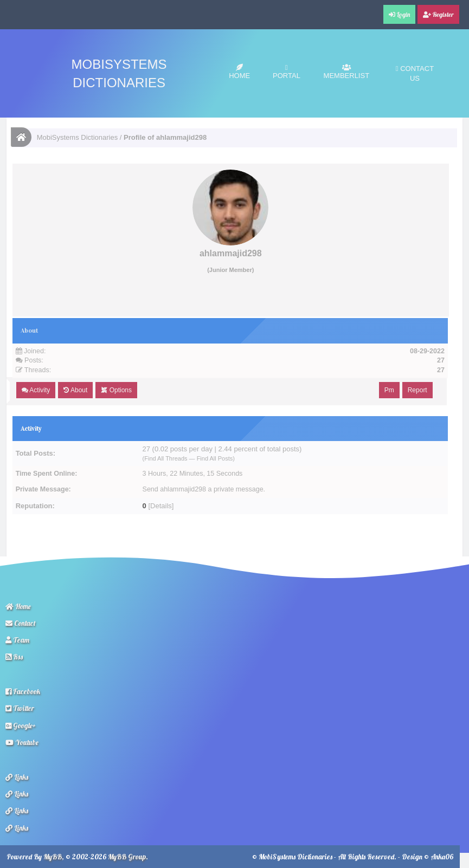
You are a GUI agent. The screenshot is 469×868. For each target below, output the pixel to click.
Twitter (20, 708)
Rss (14, 657)
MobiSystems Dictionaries (78, 137)
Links (17, 777)
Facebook (23, 691)
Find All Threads (166, 458)
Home (239, 72)
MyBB (53, 857)
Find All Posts (215, 458)
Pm (389, 390)
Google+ (21, 726)
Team (17, 640)
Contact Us (415, 73)
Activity (36, 390)
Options (116, 390)
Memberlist (347, 72)
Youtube (22, 742)
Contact (21, 623)
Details (161, 506)
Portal (287, 72)
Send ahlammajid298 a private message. (204, 489)
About (75, 390)
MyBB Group (127, 857)
